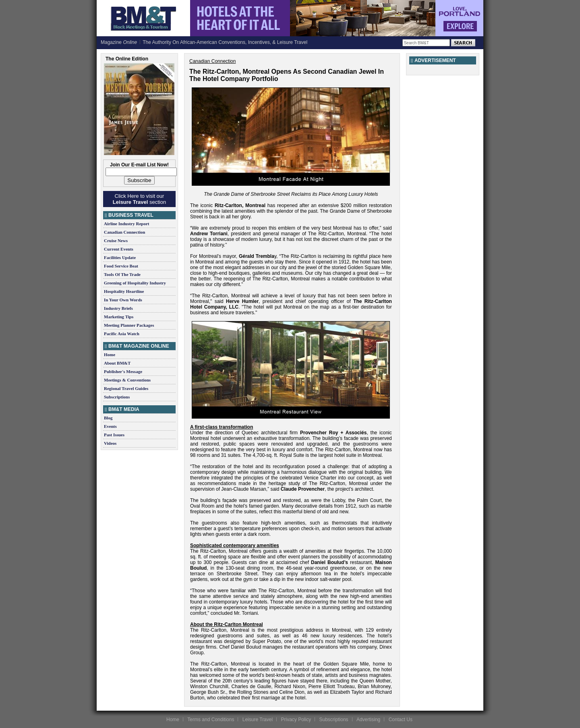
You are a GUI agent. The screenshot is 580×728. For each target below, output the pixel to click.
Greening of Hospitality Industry (135, 283)
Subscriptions (117, 397)
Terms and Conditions (211, 720)
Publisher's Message (123, 371)
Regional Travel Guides (126, 388)
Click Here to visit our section (139, 199)
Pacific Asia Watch (122, 334)
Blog (108, 418)
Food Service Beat (121, 266)
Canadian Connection (124, 232)
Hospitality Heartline (124, 291)
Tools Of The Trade (122, 274)
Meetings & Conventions (127, 380)
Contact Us (401, 720)
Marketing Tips (119, 317)
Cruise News (116, 241)
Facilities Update (120, 257)
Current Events (119, 249)
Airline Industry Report (126, 224)
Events (110, 426)
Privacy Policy (296, 720)
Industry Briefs (118, 308)
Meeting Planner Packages (129, 325)
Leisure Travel (258, 720)
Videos (110, 443)
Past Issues (114, 435)
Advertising (368, 720)
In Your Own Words (123, 300)
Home (110, 355)
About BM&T (117, 363)
